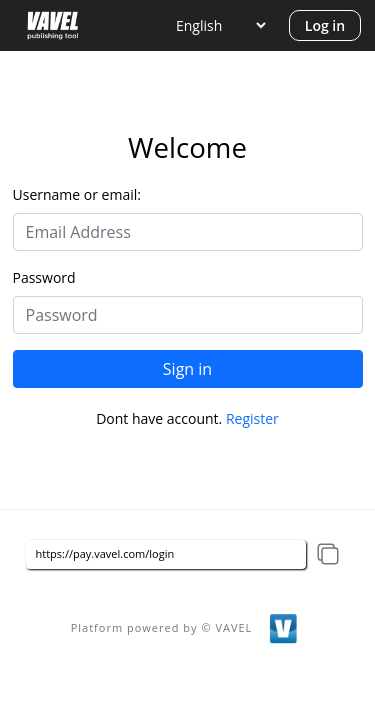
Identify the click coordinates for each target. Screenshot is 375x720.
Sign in (187, 369)
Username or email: (77, 194)
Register (252, 418)
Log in (325, 25)
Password (44, 277)
